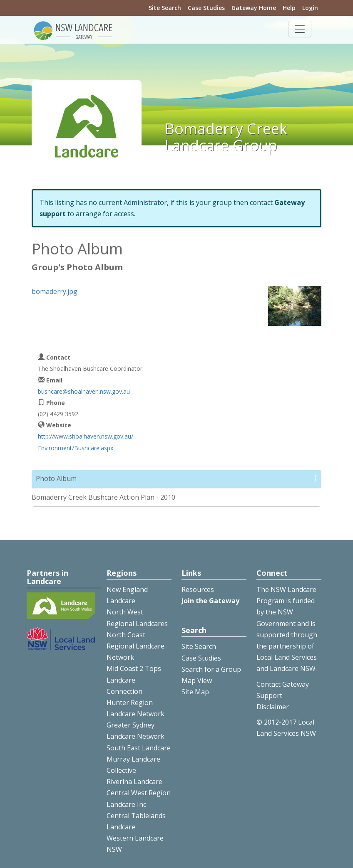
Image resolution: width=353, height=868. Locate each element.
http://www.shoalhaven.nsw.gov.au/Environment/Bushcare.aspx (86, 442)
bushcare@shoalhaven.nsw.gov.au (84, 391)
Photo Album (56, 478)
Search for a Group (211, 669)
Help (289, 8)
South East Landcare (139, 748)
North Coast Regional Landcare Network (135, 646)
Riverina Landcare (134, 782)
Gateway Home (254, 8)
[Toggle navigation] (300, 29)
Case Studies (206, 8)
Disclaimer (273, 707)
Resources (198, 589)
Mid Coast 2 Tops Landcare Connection (134, 680)
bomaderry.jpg (55, 291)
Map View (197, 681)
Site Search (165, 8)
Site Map (195, 692)
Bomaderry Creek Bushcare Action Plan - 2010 (103, 497)
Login (310, 8)
